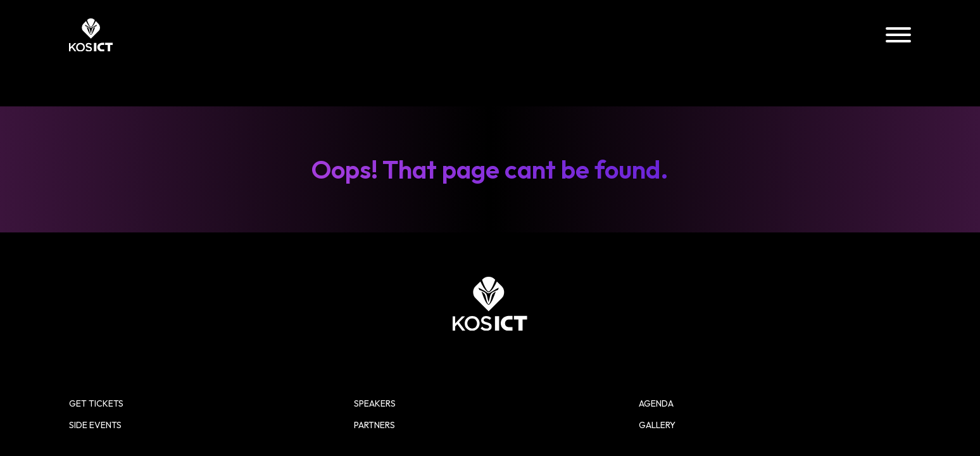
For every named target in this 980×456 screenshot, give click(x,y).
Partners (884, 35)
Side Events (738, 35)
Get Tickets (586, 294)
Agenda (663, 35)
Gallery (815, 35)
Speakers (595, 35)
